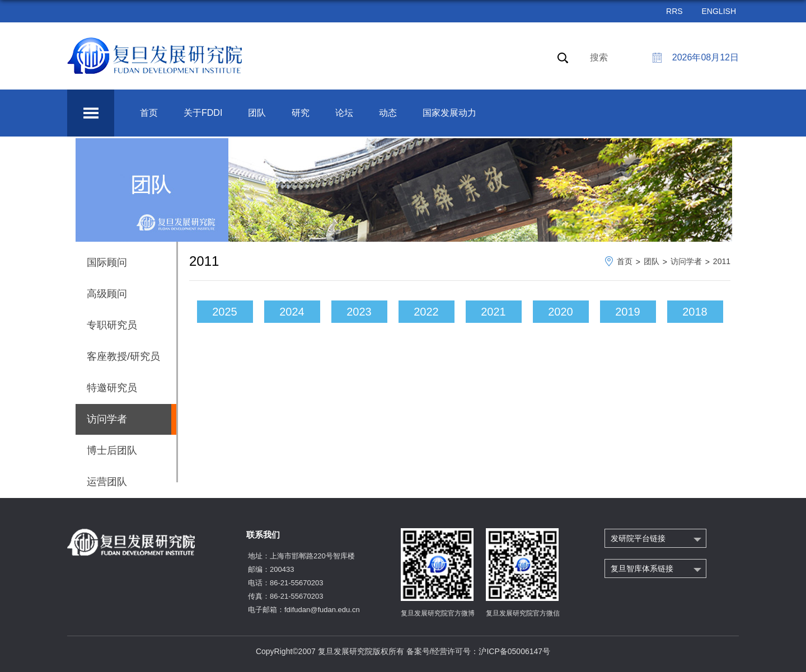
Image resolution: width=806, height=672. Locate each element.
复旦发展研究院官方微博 (438, 613)
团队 (257, 113)
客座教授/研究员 (123, 356)
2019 (628, 312)
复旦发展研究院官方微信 (523, 613)
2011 (722, 261)
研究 (301, 113)
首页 (149, 113)
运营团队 (107, 482)
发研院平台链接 (638, 538)
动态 (388, 113)
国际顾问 (107, 262)
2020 (561, 312)
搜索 (599, 57)
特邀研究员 (112, 388)
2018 (695, 312)
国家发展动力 (449, 113)
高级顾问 (107, 294)
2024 (292, 312)
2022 (426, 312)
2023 (359, 312)
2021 (493, 312)
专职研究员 (112, 325)
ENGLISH (719, 11)
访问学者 (686, 261)
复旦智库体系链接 (642, 568)
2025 (225, 312)
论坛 (344, 113)
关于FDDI (203, 113)
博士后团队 (112, 450)
